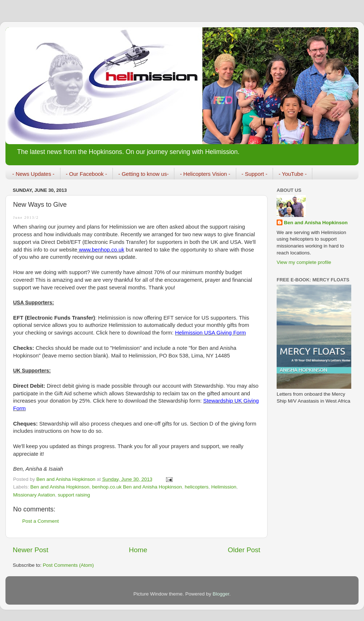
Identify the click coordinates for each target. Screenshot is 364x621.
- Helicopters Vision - (205, 174)
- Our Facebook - (86, 174)
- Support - (255, 174)
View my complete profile (304, 262)
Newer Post (31, 550)
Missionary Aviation (34, 495)
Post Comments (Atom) (68, 565)
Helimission (224, 487)
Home (138, 550)
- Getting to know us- (143, 174)
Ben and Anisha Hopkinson (60, 487)
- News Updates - (33, 174)
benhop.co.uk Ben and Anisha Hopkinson (137, 487)
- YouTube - (292, 174)
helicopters (196, 487)
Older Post (244, 550)
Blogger (221, 594)
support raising (74, 495)
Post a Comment (41, 521)
